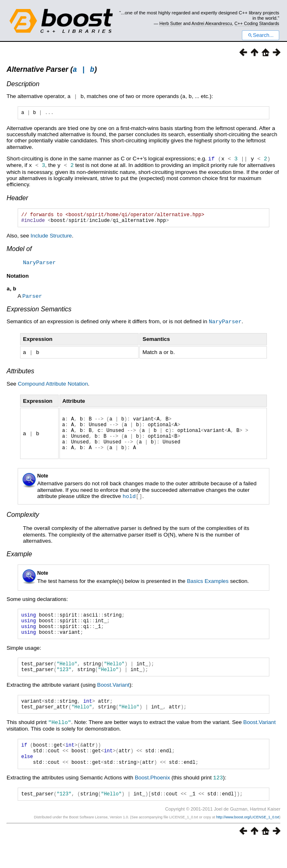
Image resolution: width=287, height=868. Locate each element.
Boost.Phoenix (153, 802)
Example (19, 564)
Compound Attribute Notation (53, 387)
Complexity (23, 524)
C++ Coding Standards (257, 23)
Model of (19, 252)
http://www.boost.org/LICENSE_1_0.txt (248, 842)
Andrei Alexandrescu (212, 23)
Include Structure (51, 239)
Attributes (20, 374)
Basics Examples (208, 591)
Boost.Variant (113, 702)
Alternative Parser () (52, 71)
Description (23, 85)
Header (17, 199)
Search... (261, 35)
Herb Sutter (171, 23)
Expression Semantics (39, 313)
